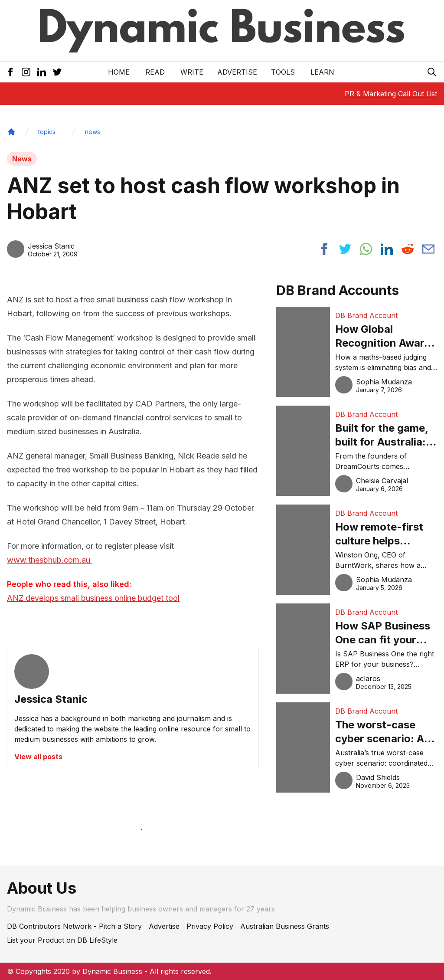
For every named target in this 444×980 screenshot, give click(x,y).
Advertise (237, 72)
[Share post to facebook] (324, 249)
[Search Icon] (432, 72)
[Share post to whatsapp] (366, 249)
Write (192, 72)
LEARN (322, 72)
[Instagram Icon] (26, 72)
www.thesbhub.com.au (50, 560)
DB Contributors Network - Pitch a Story (74, 926)
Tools (283, 72)
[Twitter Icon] (57, 72)
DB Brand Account (366, 315)
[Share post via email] (428, 249)
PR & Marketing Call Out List (391, 94)
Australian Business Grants (285, 926)
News (22, 159)
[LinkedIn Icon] (42, 72)
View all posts (38, 757)
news (93, 132)
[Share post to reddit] (408, 249)
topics (47, 132)
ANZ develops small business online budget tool (93, 598)
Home (119, 72)
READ (155, 72)
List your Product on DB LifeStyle (62, 940)
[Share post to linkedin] (387, 249)
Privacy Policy (210, 926)
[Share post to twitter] (345, 249)
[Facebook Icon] (10, 72)
